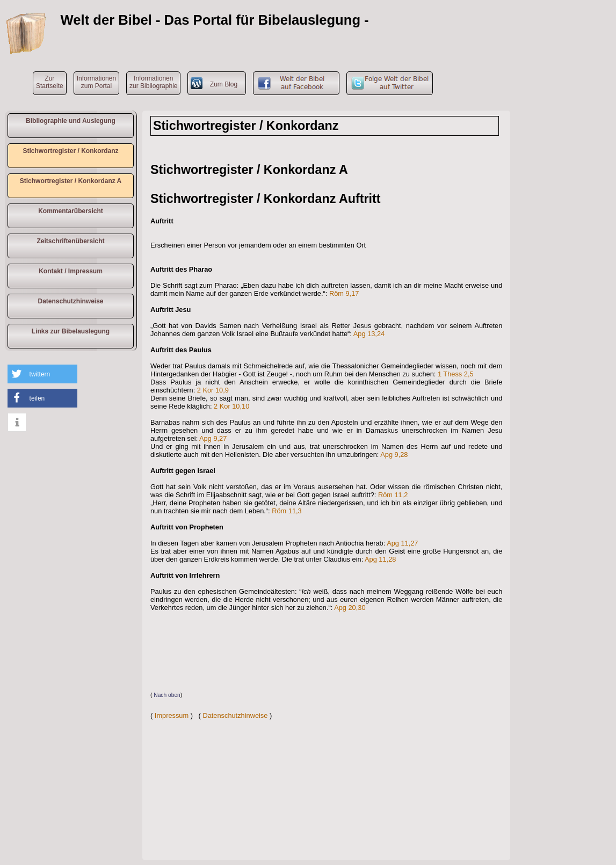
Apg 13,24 (369, 334)
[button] (42, 374)
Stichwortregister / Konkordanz (70, 151)
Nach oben (167, 695)
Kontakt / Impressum (71, 271)
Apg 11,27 (402, 543)
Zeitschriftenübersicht (70, 241)
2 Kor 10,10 (231, 406)
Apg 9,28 (394, 455)
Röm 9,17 (344, 293)
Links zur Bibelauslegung (71, 331)
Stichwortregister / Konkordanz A (71, 181)
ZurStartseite (50, 82)
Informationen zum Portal (96, 82)
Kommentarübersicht (71, 211)
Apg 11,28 (380, 559)
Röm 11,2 (393, 495)
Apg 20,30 (350, 608)
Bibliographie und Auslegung (71, 121)
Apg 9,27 (213, 438)
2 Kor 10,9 (213, 390)
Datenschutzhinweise (70, 301)
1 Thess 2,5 (456, 374)
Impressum (172, 715)
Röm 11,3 (287, 511)
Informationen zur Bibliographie (153, 82)
